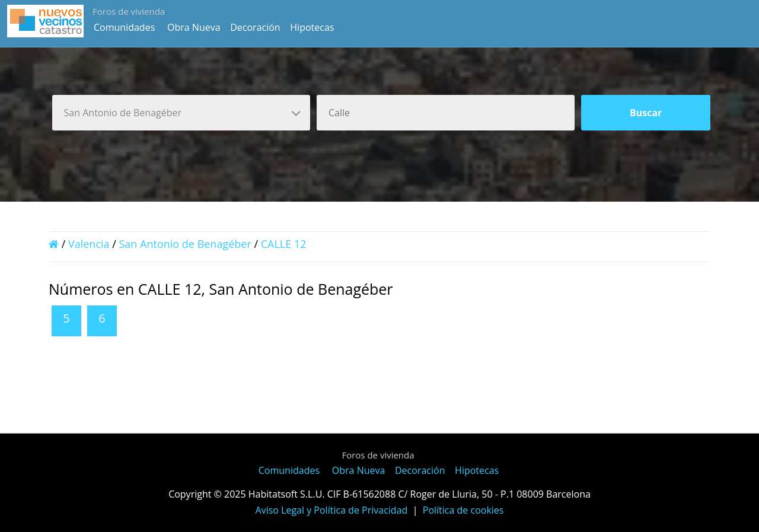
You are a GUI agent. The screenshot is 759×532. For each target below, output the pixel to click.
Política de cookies (463, 510)
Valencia (89, 244)
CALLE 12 (284, 244)
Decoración (255, 27)
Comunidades (124, 27)
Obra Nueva (194, 27)
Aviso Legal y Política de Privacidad (332, 510)
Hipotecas (312, 27)
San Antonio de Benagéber (185, 244)
